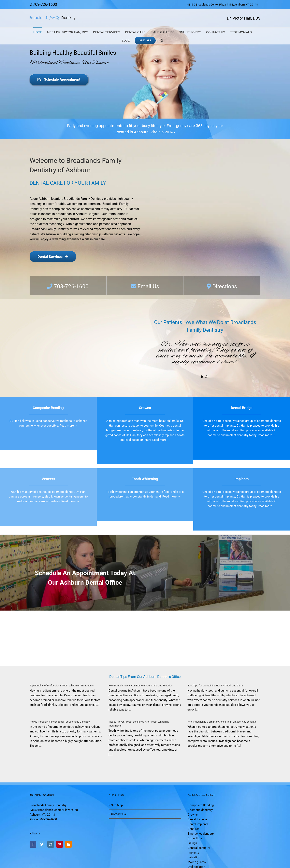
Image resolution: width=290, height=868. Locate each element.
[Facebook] (33, 844)
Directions (225, 286)
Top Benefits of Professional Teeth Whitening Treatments (62, 686)
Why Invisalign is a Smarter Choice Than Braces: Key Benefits (222, 722)
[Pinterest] (60, 844)
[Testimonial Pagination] (202, 377)
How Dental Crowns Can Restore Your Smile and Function (140, 686)
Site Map (117, 805)
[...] (97, 705)
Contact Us (118, 814)
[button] (162, 40)
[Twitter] (42, 844)
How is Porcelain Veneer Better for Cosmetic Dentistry (60, 722)
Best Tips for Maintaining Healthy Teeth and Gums (215, 686)
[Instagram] (51, 844)
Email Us (148, 286)
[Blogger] (68, 844)
